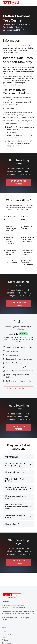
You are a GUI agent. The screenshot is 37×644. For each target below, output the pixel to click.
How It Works (7, 634)
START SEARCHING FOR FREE (19, 182)
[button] (33, 3)
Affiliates (5, 640)
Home (4, 631)
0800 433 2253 (10, 608)
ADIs (4, 637)
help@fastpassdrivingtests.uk (15, 605)
